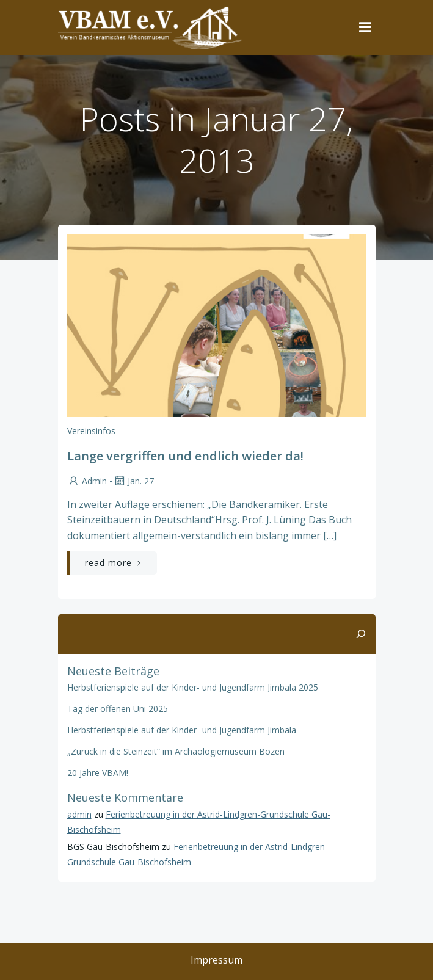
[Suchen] (361, 634)
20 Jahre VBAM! (98, 773)
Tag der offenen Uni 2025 (118, 709)
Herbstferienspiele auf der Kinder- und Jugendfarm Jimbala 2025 (193, 687)
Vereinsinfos (91, 431)
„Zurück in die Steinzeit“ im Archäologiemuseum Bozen (176, 751)
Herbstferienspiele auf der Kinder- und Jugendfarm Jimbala (182, 730)
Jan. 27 (133, 481)
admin (87, 481)
